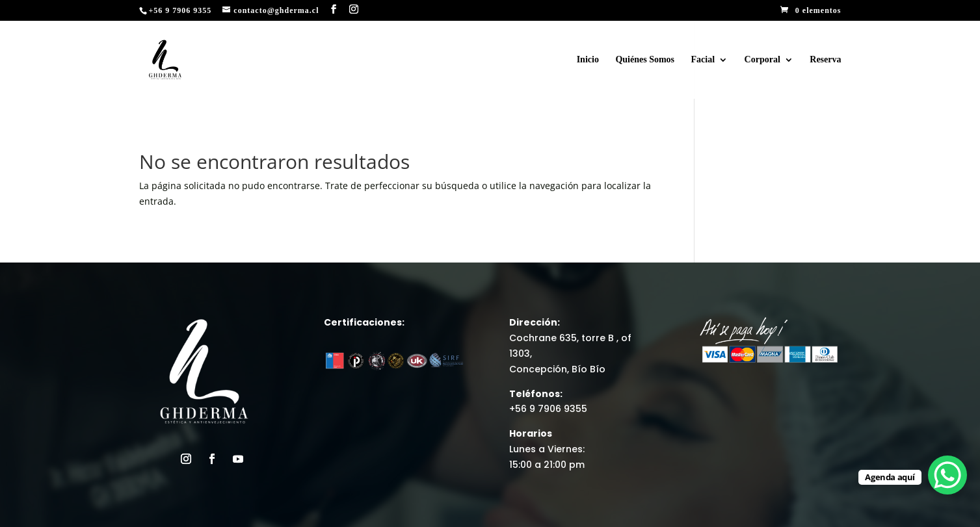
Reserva (825, 60)
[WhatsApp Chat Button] (947, 475)
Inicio (588, 60)
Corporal (762, 60)
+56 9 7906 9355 (548, 409)
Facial (703, 60)
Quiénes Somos (645, 60)
